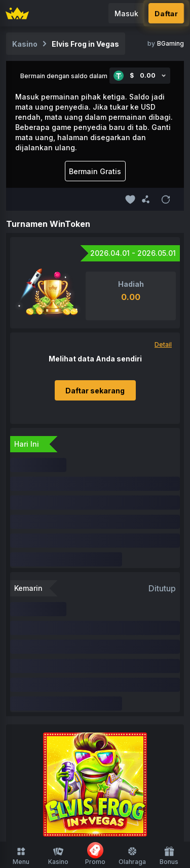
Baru (143, 652)
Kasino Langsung (62, 691)
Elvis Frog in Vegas (85, 44)
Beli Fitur (138, 710)
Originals (103, 671)
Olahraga (132, 856)
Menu (21, 856)
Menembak (57, 710)
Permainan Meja (130, 691)
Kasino (58, 856)
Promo (95, 854)
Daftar (166, 13)
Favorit (115, 652)
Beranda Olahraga (95, 758)
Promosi (65, 805)
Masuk (126, 13)
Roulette (100, 710)
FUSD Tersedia (52, 671)
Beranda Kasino (67, 652)
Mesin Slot (145, 671)
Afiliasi (100, 805)
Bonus (169, 856)
